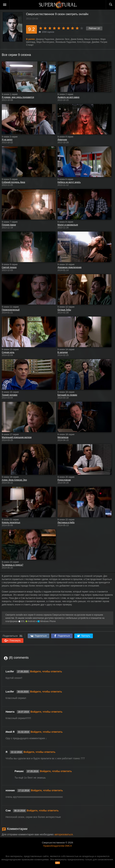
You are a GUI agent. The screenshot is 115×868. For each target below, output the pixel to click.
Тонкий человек (10, 395)
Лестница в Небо (66, 522)
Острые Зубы (64, 310)
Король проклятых (11, 522)
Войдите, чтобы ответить (46, 671)
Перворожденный (11, 310)
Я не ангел (7, 140)
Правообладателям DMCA (57, 846)
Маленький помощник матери (17, 437)
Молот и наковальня (68, 225)
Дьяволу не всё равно (69, 97)
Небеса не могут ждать (69, 182)
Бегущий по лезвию (67, 395)
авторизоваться (64, 834)
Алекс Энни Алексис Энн (14, 480)
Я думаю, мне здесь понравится (18, 97)
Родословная (64, 480)
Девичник (62, 140)
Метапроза (63, 437)
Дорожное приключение (70, 267)
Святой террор (9, 267)
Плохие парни (9, 225)
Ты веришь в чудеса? (13, 565)
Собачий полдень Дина (13, 182)
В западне (63, 352)
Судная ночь (8, 352)
